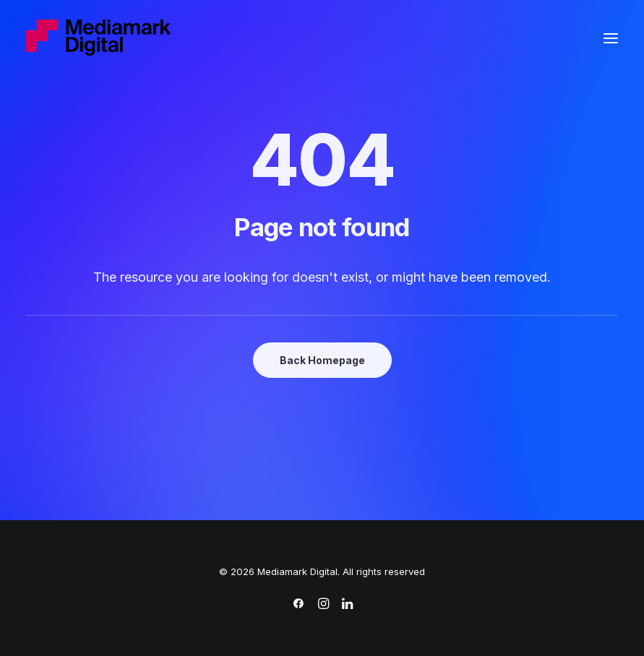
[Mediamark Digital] (98, 38)
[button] (611, 38)
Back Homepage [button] (322, 360)
